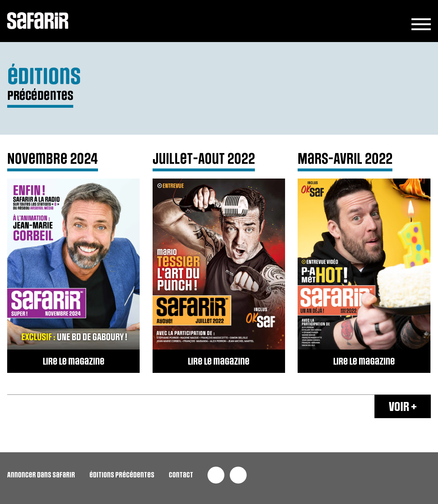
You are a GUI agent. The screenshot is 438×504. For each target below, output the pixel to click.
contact (181, 475)
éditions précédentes (122, 475)
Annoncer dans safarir (41, 475)
